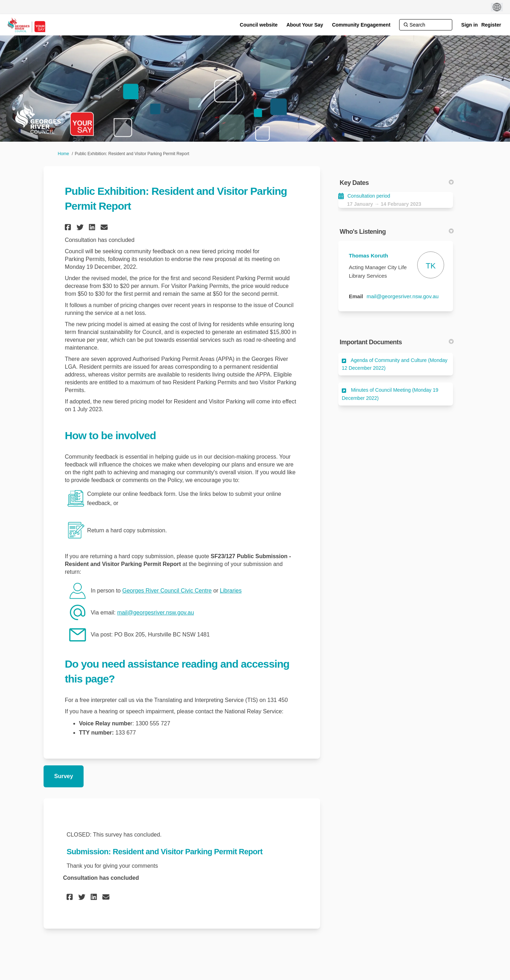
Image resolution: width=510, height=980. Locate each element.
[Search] (426, 25)
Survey (64, 776)
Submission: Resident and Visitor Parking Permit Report (165, 852)
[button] (69, 227)
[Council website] (259, 25)
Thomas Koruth (369, 256)
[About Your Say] (305, 25)
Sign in (469, 25)
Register (491, 25)
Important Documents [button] (397, 342)
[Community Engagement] (361, 25)
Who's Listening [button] (397, 232)
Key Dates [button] (397, 183)
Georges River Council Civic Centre (167, 591)
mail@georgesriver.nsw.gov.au (156, 613)
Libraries (231, 591)
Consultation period (369, 196)
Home (63, 154)
